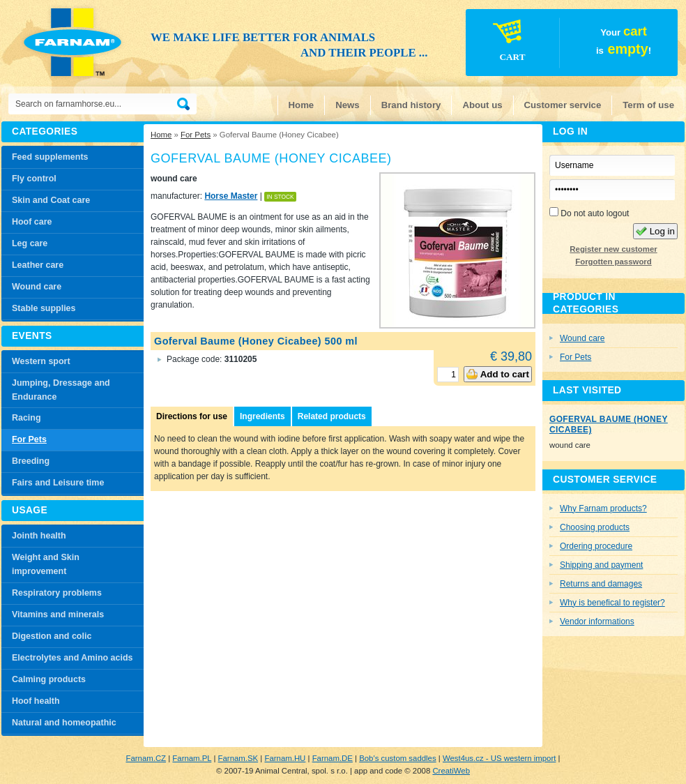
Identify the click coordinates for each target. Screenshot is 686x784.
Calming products (49, 679)
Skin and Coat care (51, 200)
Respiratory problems (57, 593)
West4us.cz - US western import (499, 758)
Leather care (38, 265)
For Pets (196, 135)
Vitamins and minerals (58, 615)
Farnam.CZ (146, 758)
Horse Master (231, 196)
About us (482, 105)
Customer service (563, 105)
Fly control (34, 179)
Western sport (41, 361)
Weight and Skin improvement (46, 564)
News (347, 105)
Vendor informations (597, 621)
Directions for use (192, 416)
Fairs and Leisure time (58, 483)
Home (302, 105)
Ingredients (262, 416)
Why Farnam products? (603, 508)
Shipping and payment (601, 565)
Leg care (30, 243)
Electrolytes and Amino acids (72, 658)
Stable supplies (44, 308)
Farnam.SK (238, 758)
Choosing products (595, 527)
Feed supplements (50, 157)
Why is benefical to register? (612, 603)
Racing (26, 418)
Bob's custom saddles (397, 758)
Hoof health (36, 701)
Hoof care (32, 222)
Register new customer (613, 249)
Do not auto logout (589, 213)
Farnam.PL (192, 758)
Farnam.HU (285, 758)
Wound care (37, 287)
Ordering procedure (596, 546)
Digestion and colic (52, 636)
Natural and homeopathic (64, 723)
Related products (332, 416)
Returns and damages (601, 584)
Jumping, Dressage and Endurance (61, 390)
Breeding (31, 461)
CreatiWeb (451, 771)
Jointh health (39, 536)
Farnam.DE (333, 758)
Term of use (648, 105)
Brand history (411, 105)
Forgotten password (613, 262)
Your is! (559, 45)
